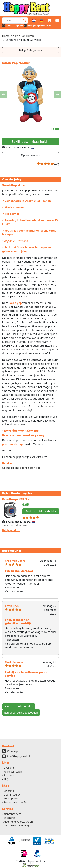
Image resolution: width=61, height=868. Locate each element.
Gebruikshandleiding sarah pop (21, 468)
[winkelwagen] (49, 21)
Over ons (9, 768)
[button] (57, 21)
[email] (38, 26)
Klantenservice (12, 814)
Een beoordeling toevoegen (21, 713)
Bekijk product (11, 530)
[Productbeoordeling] (57, 164)
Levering (9, 791)
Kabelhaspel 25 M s (16, 499)
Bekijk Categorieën (30, 50)
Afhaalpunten (12, 799)
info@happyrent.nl (18, 756)
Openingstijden (13, 795)
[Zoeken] (24, 21)
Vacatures (9, 818)
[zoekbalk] (11, 21)
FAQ (6, 779)
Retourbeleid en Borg (17, 802)
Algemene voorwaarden (18, 822)
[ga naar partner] (12, 841)
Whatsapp (13, 751)
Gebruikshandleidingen (18, 826)
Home (6, 36)
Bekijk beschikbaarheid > (30, 141)
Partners (9, 776)
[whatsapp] (13, 26)
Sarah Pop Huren (23, 36)
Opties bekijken (30, 155)
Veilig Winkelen (13, 772)
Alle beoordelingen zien (19, 706)
